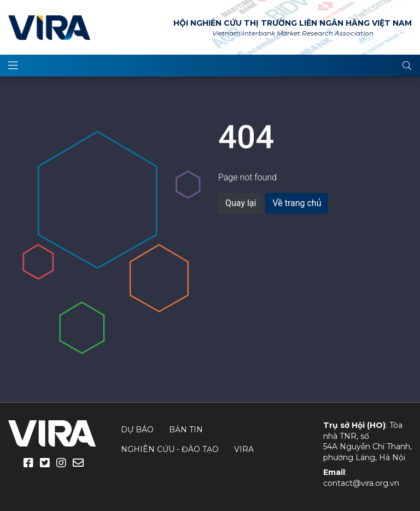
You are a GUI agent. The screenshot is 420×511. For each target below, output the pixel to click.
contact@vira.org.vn (361, 483)
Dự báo (137, 430)
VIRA (49, 27)
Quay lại (241, 203)
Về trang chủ (297, 203)
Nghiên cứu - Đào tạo (170, 449)
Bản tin (186, 430)
